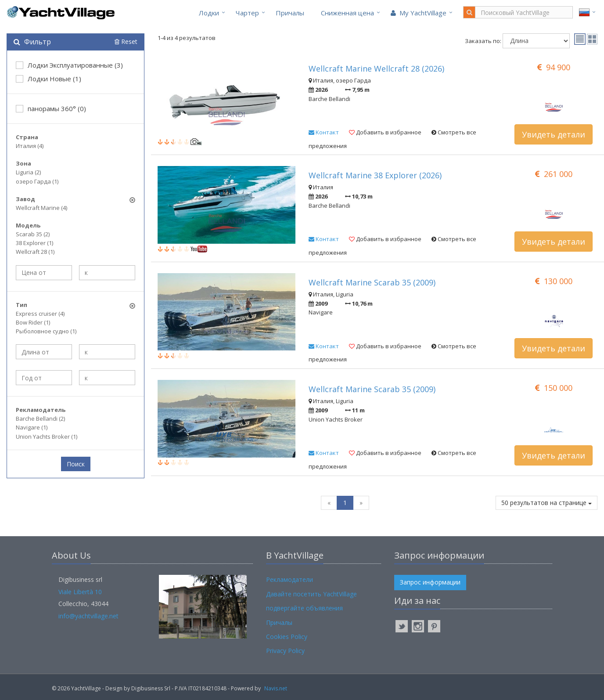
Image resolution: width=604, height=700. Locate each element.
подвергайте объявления (304, 608)
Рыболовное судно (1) (46, 331)
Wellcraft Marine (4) (41, 208)
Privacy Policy (285, 651)
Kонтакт (324, 132)
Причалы (290, 13)
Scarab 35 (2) (33, 234)
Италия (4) (30, 146)
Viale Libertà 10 (80, 592)
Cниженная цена (347, 13)
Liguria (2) (28, 172)
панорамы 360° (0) (51, 108)
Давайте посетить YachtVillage (311, 594)
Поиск (76, 464)
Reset (126, 41)
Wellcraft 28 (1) (35, 252)
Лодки (209, 13)
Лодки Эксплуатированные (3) (69, 65)
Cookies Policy (287, 637)
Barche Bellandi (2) (40, 419)
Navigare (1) (32, 427)
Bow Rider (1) (33, 322)
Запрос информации (430, 582)
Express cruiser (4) (40, 314)
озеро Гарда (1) (37, 181)
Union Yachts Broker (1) (47, 437)
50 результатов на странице (546, 503)
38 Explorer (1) (34, 243)
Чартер (247, 13)
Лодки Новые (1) (49, 79)
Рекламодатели (289, 579)
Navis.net (276, 688)
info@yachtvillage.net (88, 616)
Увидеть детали (554, 134)
